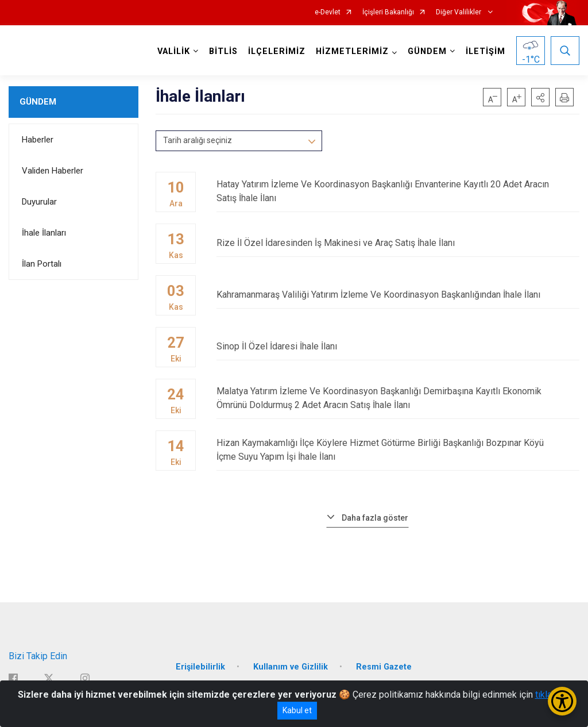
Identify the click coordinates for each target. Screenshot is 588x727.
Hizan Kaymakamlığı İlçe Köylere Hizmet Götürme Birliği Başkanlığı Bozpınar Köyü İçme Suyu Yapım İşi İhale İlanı (398, 450)
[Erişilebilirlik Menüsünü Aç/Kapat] (562, 701)
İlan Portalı (42, 264)
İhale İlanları (44, 233)
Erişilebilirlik (200, 667)
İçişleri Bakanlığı (388, 12)
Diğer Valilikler (459, 12)
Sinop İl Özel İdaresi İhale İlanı (398, 346)
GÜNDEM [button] (427, 51)
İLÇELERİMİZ (277, 51)
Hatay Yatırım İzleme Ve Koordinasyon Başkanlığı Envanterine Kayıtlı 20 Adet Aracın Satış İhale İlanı (398, 191)
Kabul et (297, 710)
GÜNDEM (38, 102)
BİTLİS (223, 51)
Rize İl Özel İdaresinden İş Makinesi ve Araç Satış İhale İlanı (398, 243)
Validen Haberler (53, 171)
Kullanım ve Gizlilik (291, 667)
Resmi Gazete (384, 667)
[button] (540, 97)
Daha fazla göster (375, 518)
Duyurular (39, 202)
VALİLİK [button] (174, 51)
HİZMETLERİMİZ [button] (352, 51)
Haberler (38, 140)
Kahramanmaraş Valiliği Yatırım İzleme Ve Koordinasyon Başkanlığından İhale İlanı (398, 295)
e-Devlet (328, 12)
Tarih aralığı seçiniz (198, 140)
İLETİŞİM (486, 51)
